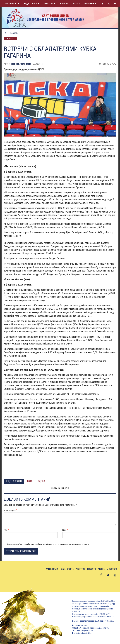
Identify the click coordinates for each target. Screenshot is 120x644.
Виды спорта (31, 4)
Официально (12, 4)
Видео (41, 481)
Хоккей (10, 39)
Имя (6, 530)
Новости (64, 4)
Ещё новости (14, 481)
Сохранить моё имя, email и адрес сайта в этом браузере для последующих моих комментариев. (48, 544)
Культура (49, 4)
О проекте (90, 4)
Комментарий (10, 510)
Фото (30, 481)
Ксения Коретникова (21, 64)
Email (64, 530)
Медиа (76, 4)
